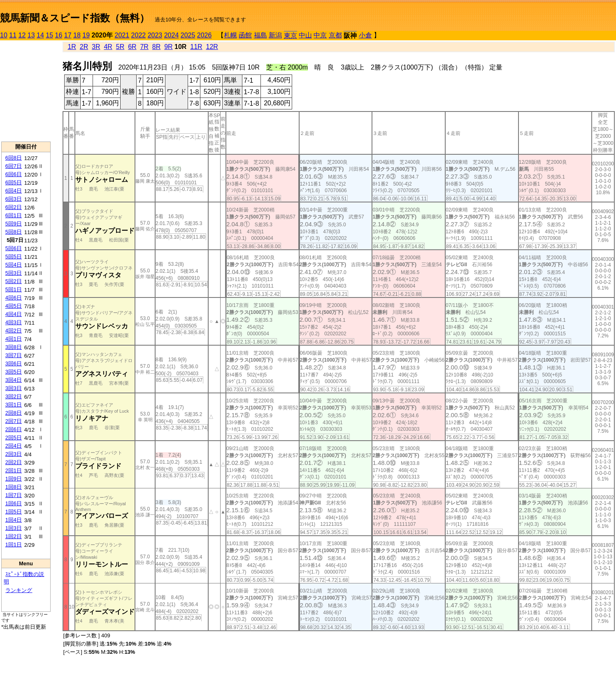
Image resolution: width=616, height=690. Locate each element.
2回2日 (14, 462)
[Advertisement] (26, 91)
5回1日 (14, 289)
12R (212, 47)
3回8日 (14, 347)
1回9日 (14, 479)
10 (4, 35)
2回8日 (14, 413)
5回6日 (14, 248)
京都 (335, 35)
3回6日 (14, 364)
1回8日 (14, 487)
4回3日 (14, 322)
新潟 (275, 35)
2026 (205, 35)
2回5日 (14, 438)
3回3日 (14, 388)
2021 (122, 35)
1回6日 (14, 503)
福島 (260, 35)
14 (40, 35)
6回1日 (14, 215)
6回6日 (14, 174)
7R (144, 47)
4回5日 (14, 306)
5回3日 (14, 273)
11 (13, 35)
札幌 (230, 35)
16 (59, 35)
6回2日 (14, 207)
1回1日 (14, 545)
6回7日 (14, 166)
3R (96, 47)
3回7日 (14, 355)
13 (31, 35)
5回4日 (14, 265)
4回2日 (14, 331)
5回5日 (14, 257)
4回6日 (14, 298)
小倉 (365, 35)
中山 (305, 35)
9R (168, 47)
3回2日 (14, 396)
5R (120, 47)
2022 (139, 35)
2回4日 (14, 446)
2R (84, 47)
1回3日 (14, 528)
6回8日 (14, 158)
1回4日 (14, 520)
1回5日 (14, 512)
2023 (155, 35)
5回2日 (14, 281)
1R (72, 47)
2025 (188, 35)
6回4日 (14, 191)
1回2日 (14, 536)
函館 (245, 35)
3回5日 (14, 372)
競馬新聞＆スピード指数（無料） (75, 18)
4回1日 (14, 339)
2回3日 (14, 454)
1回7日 (14, 495)
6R (132, 47)
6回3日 (14, 199)
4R (108, 47)
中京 (320, 35)
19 (86, 35)
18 (77, 35)
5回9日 (14, 224)
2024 (172, 35)
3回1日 (14, 405)
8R (156, 47)
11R (196, 47)
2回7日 (14, 421)
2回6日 (14, 429)
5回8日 (14, 232)
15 (49, 35)
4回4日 (14, 314)
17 (68, 35)
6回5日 (14, 182)
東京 (291, 36)
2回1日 (14, 470)
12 (22, 35)
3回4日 (14, 380)
